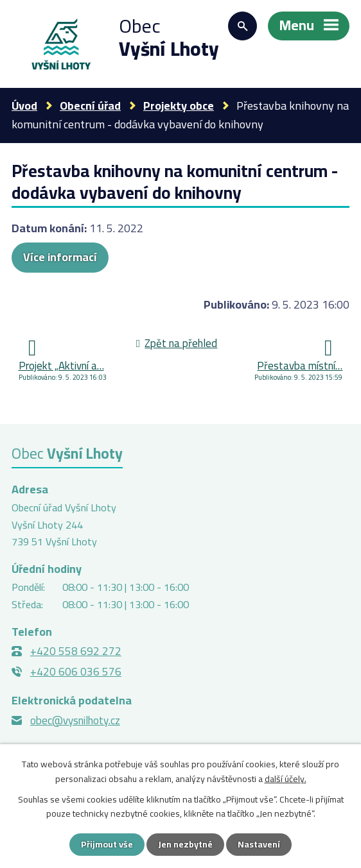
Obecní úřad (90, 106)
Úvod (24, 106)
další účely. (286, 778)
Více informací (60, 257)
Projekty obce (179, 106)
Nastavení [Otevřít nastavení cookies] (259, 844)
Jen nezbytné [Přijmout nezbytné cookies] (185, 844)
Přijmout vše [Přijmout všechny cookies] (107, 844)
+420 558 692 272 (76, 651)
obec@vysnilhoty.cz (75, 720)
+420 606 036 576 (76, 672)
